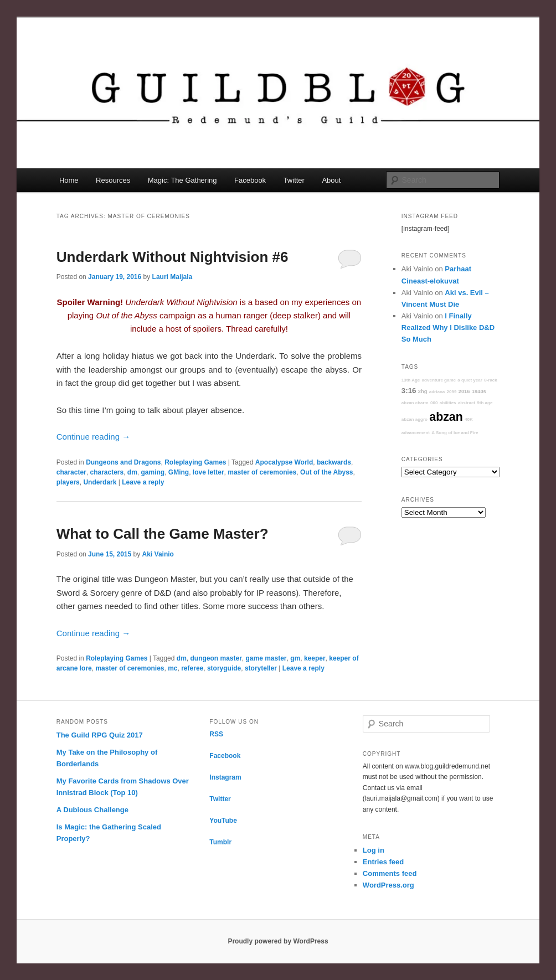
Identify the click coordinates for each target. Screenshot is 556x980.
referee (192, 668)
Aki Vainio (158, 554)
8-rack (491, 380)
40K (469, 419)
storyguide (224, 668)
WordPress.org (388, 885)
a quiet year (470, 380)
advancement (416, 433)
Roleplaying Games (195, 462)
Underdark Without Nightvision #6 (173, 257)
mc (173, 668)
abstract (467, 403)
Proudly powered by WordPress (278, 941)
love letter (208, 472)
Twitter (294, 180)
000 (434, 403)
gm (295, 658)
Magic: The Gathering (182, 180)
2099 (452, 392)
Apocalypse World (284, 462)
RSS (216, 734)
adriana (437, 392)
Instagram (225, 777)
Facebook (250, 180)
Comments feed (390, 873)
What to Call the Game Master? (163, 534)
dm (132, 472)
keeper (315, 658)
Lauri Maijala (173, 277)
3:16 (409, 391)
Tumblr (220, 842)
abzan (446, 417)
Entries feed (383, 862)
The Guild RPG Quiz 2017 (100, 735)
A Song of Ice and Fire (455, 433)
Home (69, 180)
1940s (479, 391)
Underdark (100, 482)
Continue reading (93, 437)
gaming (153, 472)
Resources (113, 180)
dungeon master (216, 658)
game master (266, 658)
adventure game (439, 380)
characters (107, 472)
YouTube (223, 821)
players (68, 482)
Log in (374, 850)
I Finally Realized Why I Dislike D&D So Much (448, 327)
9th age (485, 403)
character (71, 472)
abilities (448, 403)
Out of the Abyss (327, 472)
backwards (334, 462)
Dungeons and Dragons (123, 462)
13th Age (411, 380)
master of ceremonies (262, 472)
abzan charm (415, 403)
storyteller (261, 668)
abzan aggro (415, 419)
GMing (179, 472)
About (331, 180)
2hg (423, 391)
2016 (464, 391)
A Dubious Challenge (92, 810)
